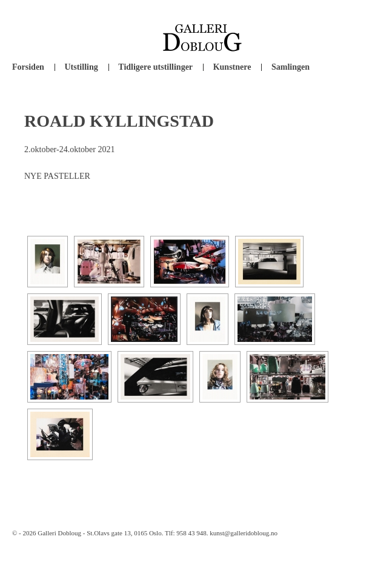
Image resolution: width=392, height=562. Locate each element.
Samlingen (291, 67)
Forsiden (28, 67)
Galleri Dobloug (59, 533)
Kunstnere (232, 67)
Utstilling (81, 67)
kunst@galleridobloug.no (244, 533)
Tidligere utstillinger (155, 67)
